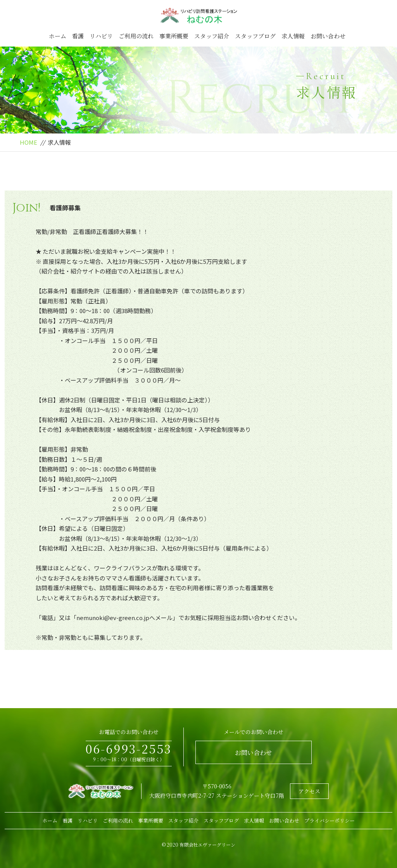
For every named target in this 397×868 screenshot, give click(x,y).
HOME (28, 142)
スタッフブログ (255, 36)
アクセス (309, 791)
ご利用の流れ (136, 36)
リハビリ (101, 36)
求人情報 (293, 36)
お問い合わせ (328, 36)
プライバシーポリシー (330, 820)
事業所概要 (174, 36)
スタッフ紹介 (212, 36)
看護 (78, 36)
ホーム (58, 36)
